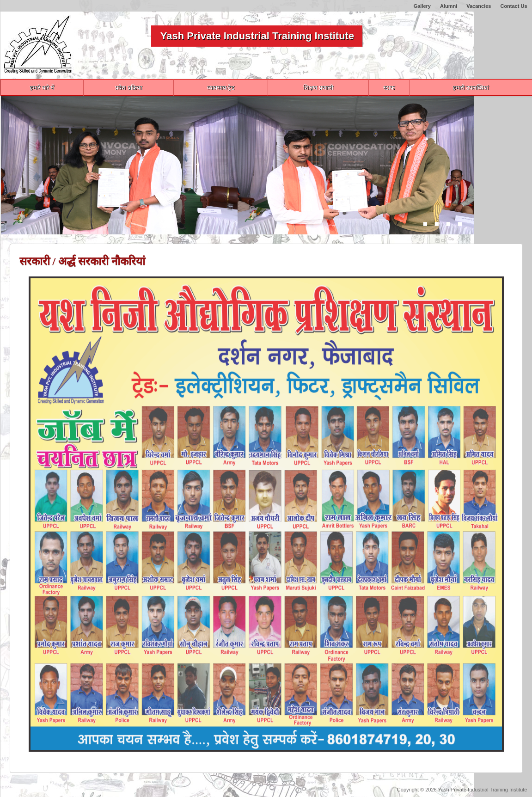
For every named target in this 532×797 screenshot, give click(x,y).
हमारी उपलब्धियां (471, 88)
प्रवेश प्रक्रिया (128, 88)
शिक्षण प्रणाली (318, 88)
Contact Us (514, 6)
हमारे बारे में (42, 88)
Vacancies (479, 6)
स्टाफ (389, 88)
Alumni (449, 6)
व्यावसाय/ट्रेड (221, 88)
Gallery (422, 6)
